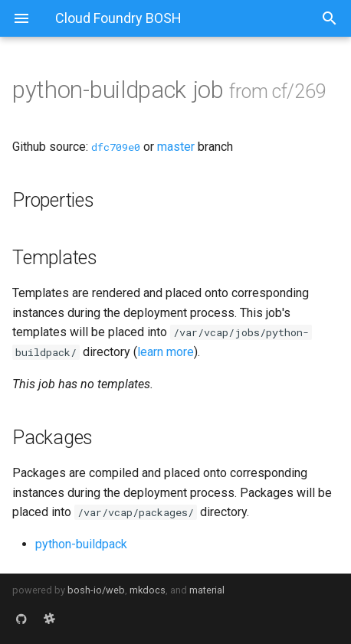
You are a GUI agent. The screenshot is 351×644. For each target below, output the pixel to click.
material (207, 590)
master (176, 147)
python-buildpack (81, 544)
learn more (166, 352)
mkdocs (148, 590)
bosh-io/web (96, 590)
